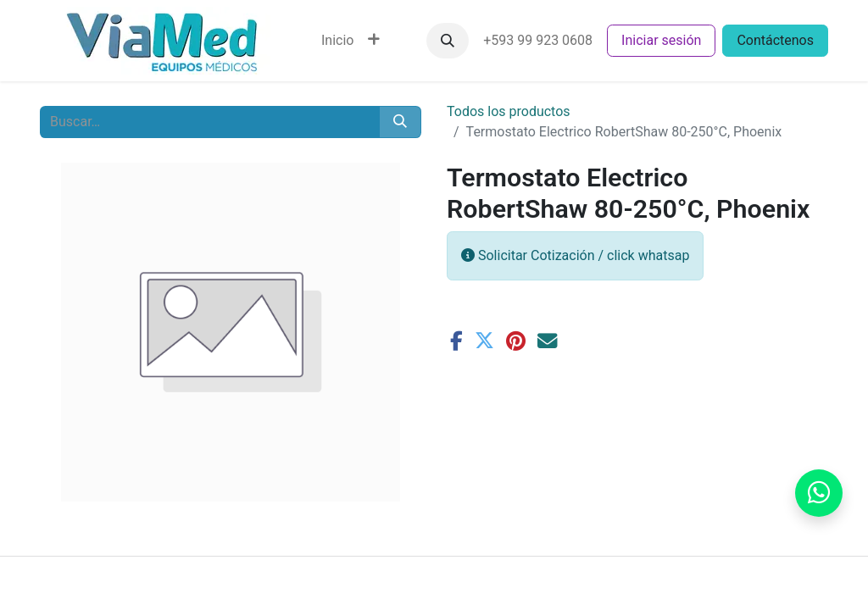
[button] (448, 41)
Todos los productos (509, 111)
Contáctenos (775, 40)
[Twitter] (484, 341)
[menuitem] (337, 41)
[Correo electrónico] (547, 341)
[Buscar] (400, 122)
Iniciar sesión (661, 40)
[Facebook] (456, 341)
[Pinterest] (516, 341)
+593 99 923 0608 (538, 40)
